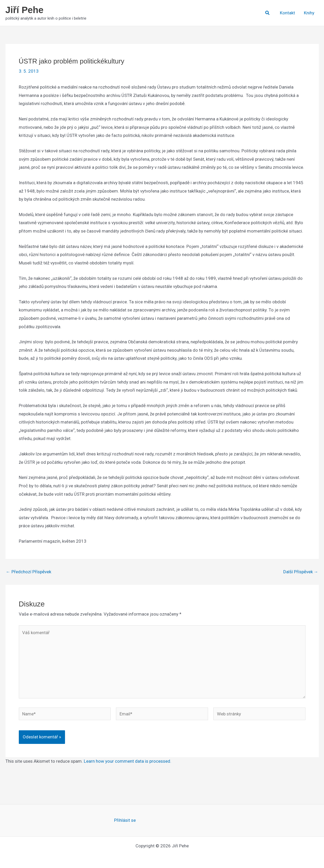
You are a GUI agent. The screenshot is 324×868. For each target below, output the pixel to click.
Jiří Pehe (25, 10)
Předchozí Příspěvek (29, 572)
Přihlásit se (125, 820)
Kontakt (287, 13)
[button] (268, 13)
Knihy (309, 13)
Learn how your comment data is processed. (128, 761)
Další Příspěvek (301, 572)
